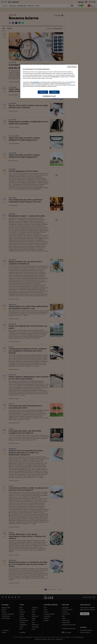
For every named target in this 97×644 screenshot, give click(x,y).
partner (72, 82)
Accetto (54, 92)
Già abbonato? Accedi (49, 96)
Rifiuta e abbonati (72, 67)
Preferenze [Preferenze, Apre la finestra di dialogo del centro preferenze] (43, 92)
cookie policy (55, 77)
